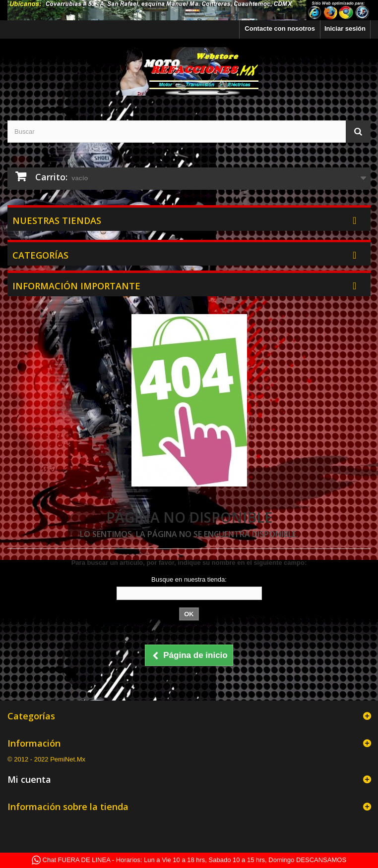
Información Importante (76, 286)
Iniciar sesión (345, 28)
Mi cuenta (29, 779)
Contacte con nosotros (280, 28)
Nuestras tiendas (57, 220)
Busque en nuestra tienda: (189, 579)
